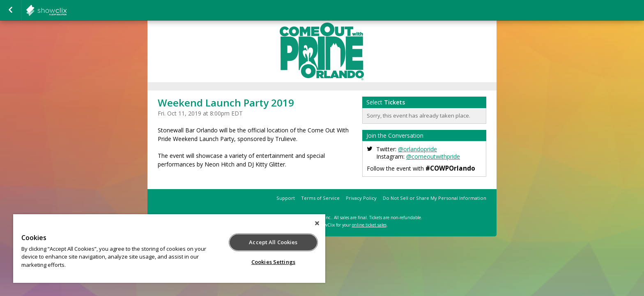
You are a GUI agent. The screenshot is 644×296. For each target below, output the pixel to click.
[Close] (317, 223)
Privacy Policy (361, 198)
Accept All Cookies (273, 242)
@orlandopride (417, 149)
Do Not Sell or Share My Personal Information (435, 198)
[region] (169, 249)
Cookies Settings (273, 262)
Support (286, 198)
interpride (67, 10)
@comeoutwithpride (433, 156)
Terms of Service (320, 198)
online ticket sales (369, 225)
